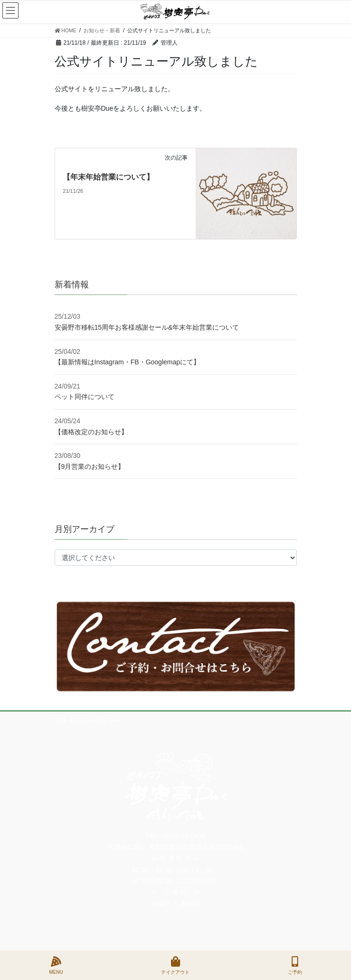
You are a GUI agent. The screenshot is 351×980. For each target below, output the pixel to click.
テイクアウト (175, 965)
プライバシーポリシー (88, 720)
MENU (56, 965)
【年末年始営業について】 (108, 177)
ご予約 (295, 965)
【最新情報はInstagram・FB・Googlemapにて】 (128, 362)
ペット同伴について (85, 397)
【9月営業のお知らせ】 (90, 466)
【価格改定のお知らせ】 (91, 432)
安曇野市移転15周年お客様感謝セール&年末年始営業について (147, 327)
